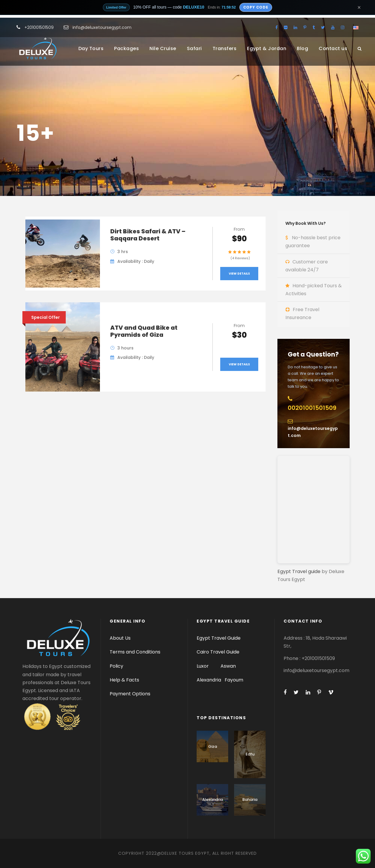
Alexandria (209, 680)
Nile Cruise (163, 48)
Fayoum (234, 680)
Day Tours (91, 48)
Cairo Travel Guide (218, 652)
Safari (194, 48)
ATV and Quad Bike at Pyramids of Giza (144, 331)
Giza (213, 746)
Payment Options (130, 694)
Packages (126, 48)
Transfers (225, 48)
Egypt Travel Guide (219, 638)
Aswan (228, 666)
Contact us (333, 48)
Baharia (250, 799)
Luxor (203, 666)
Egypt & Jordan (267, 48)
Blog (302, 48)
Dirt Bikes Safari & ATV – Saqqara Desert (148, 235)
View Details (239, 274)
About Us (120, 638)
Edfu (250, 754)
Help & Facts (124, 680)
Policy (116, 666)
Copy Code (256, 7)
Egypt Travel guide (299, 571)
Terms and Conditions (135, 652)
